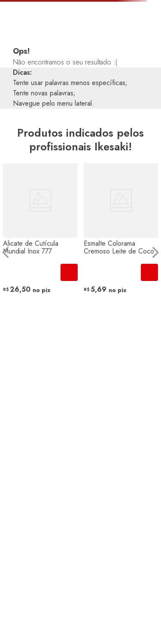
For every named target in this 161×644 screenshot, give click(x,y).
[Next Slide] (155, 252)
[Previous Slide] (6, 252)
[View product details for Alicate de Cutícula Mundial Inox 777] (40, 252)
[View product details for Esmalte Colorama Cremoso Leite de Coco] (121, 252)
